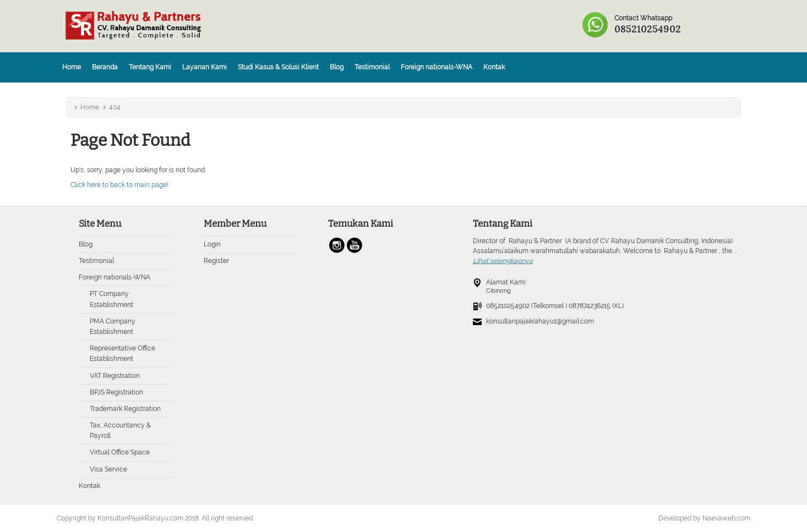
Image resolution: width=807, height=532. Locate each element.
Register (216, 261)
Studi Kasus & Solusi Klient (278, 67)
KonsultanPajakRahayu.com (140, 518)
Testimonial (372, 67)
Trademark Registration (125, 409)
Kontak (494, 67)
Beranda (105, 67)
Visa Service (108, 469)
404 (115, 107)
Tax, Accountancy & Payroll (120, 430)
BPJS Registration (116, 392)
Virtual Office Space (120, 452)
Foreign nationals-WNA (437, 67)
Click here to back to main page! (119, 185)
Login (212, 244)
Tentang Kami (150, 67)
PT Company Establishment (111, 299)
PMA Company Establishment (113, 327)
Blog (337, 67)
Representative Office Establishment (122, 353)
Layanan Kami (205, 67)
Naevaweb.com (726, 518)
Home (72, 67)
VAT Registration (115, 376)
